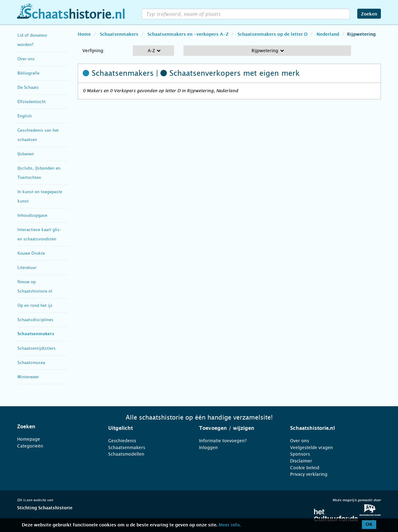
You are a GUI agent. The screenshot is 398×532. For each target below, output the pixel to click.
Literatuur (27, 268)
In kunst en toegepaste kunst (40, 196)
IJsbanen (26, 154)
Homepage (29, 439)
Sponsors (300, 454)
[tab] (55, 427)
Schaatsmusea (31, 363)
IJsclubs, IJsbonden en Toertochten (39, 173)
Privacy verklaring (309, 474)
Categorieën (30, 446)
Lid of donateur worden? (32, 40)
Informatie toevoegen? (223, 441)
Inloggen (208, 448)
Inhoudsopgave (32, 215)
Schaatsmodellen (126, 454)
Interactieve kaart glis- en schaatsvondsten (39, 234)
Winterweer (28, 377)
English (25, 116)
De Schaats (28, 87)
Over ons (26, 59)
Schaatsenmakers (36, 334)
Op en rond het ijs (35, 305)
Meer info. (230, 525)
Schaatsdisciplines (35, 320)
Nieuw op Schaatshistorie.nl (35, 286)
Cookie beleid (305, 468)
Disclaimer (301, 461)
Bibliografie (28, 73)
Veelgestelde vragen (312, 448)
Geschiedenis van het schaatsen (38, 135)
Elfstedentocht (32, 102)
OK (369, 525)
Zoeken (369, 14)
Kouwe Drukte (31, 253)
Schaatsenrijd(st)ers (37, 348)
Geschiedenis (122, 441)
